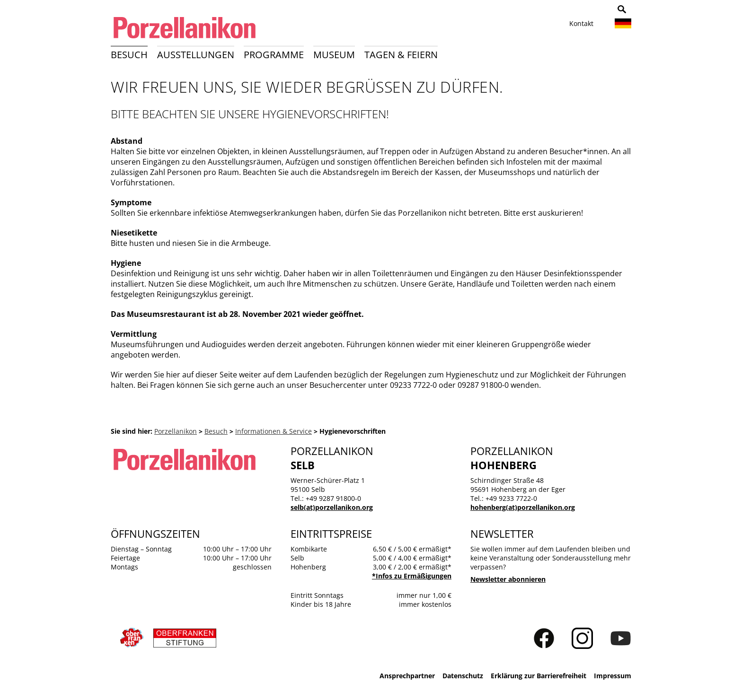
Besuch (129, 55)
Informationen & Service (274, 431)
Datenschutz (463, 676)
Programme (274, 55)
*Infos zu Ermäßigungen (412, 576)
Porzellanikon (176, 431)
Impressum (613, 676)
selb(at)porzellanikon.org (332, 507)
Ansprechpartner (407, 676)
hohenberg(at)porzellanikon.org (523, 507)
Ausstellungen (196, 55)
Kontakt (581, 23)
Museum (334, 55)
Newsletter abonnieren (508, 579)
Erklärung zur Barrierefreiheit (539, 676)
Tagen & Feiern (401, 55)
